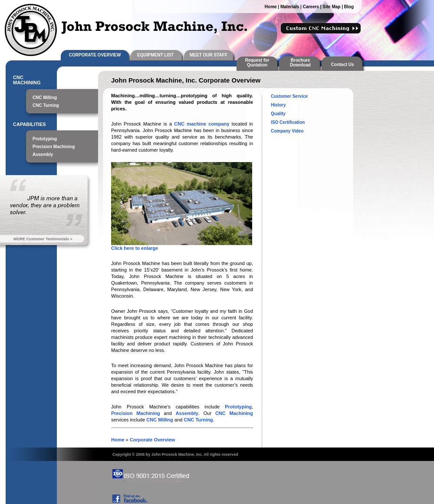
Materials (290, 7)
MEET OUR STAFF (209, 55)
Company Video (287, 131)
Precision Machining (54, 147)
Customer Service (289, 96)
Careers (311, 7)
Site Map (331, 7)
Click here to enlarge (135, 248)
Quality (278, 114)
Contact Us (344, 65)
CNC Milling (45, 98)
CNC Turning (46, 105)
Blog (349, 7)
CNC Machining (234, 413)
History (278, 105)
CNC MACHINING (27, 80)
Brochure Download (300, 63)
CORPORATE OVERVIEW (95, 55)
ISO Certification (288, 122)
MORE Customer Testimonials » (43, 239)
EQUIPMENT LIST (155, 55)
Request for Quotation (257, 63)
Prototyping (45, 139)
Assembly (43, 154)
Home (271, 7)
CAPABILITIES (30, 124)
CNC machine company (202, 124)
